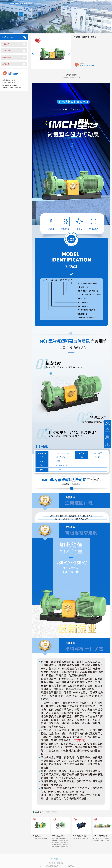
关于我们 (41, 9)
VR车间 (71, 9)
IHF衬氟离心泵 (36, 836)
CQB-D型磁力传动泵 (59, 836)
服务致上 (60, 859)
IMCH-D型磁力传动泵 (80, 836)
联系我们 (90, 9)
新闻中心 (61, 9)
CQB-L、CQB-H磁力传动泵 (102, 836)
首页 (32, 9)
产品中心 (51, 9)
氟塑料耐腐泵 (7, 57)
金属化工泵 (6, 64)
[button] (33, 53)
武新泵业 (71, 866)
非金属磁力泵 (7, 51)
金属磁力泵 (6, 44)
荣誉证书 (80, 9)
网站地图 (60, 863)
